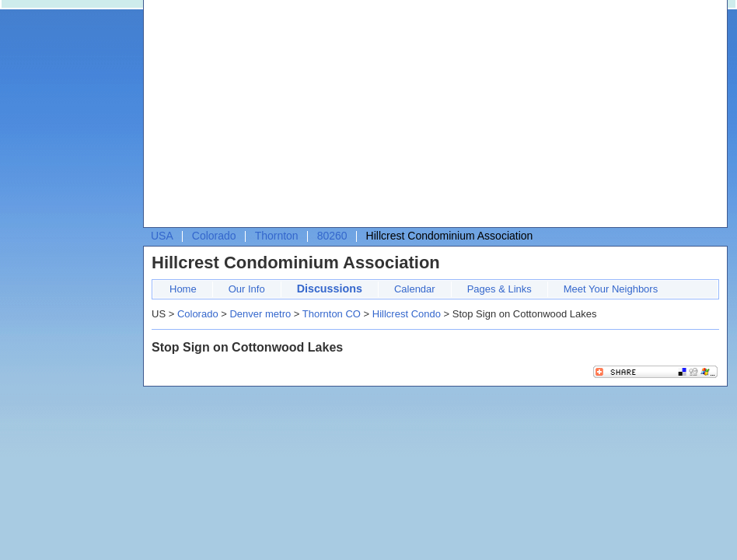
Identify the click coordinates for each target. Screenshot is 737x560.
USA (162, 236)
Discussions (330, 289)
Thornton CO (332, 314)
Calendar (415, 289)
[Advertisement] (373, 117)
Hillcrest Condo (407, 314)
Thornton (277, 236)
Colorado (214, 236)
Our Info (247, 289)
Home (183, 289)
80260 (332, 236)
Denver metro (260, 314)
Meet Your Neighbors (611, 289)
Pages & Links (499, 289)
